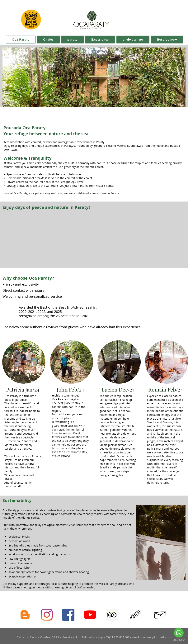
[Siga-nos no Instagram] (47, 615)
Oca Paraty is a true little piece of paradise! (20, 398)
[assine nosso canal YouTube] (90, 615)
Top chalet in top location (116, 396)
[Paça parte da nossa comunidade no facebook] (68, 615)
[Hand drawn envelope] (160, 614)
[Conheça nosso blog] (25, 615)
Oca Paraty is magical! (66, 399)
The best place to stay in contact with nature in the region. (69, 407)
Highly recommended (66, 395)
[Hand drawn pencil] (136, 615)
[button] (94, 77)
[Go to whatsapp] (179, 633)
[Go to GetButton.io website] (179, 640)
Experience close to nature (164, 396)
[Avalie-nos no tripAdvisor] (112, 615)
